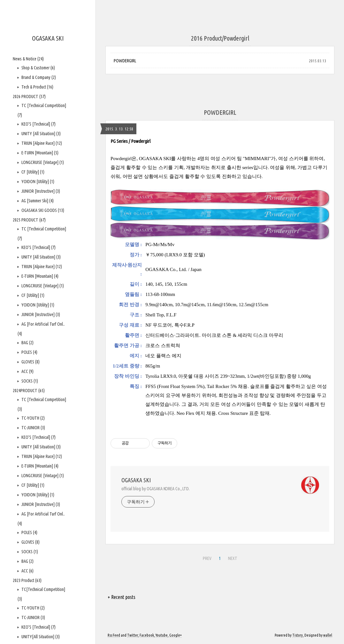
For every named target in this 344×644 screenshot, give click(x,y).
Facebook (147, 635)
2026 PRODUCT (29, 97)
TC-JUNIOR (33, 428)
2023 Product (27, 580)
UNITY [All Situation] (41, 134)
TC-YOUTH (33, 418)
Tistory (298, 635)
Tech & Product (37, 87)
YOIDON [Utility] (37, 182)
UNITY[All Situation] (40, 637)
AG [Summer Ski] (37, 201)
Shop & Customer (38, 68)
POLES (29, 352)
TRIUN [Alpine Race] (41, 143)
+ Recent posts (122, 597)
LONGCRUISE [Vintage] (42, 162)
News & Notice (28, 59)
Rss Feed (114, 635)
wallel (328, 635)
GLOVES (30, 362)
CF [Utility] (32, 172)
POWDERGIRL (125, 61)
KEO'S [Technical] (38, 124)
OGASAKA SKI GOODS (42, 210)
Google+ (176, 635)
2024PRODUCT (29, 391)
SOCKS (29, 381)
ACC (27, 371)
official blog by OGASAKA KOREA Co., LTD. (156, 489)
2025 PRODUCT (29, 220)
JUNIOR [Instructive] (40, 191)
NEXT (233, 558)
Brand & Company (38, 77)
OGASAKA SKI (48, 38)
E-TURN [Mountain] (39, 153)
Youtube (162, 635)
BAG (27, 343)
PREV (207, 558)
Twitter (133, 635)
